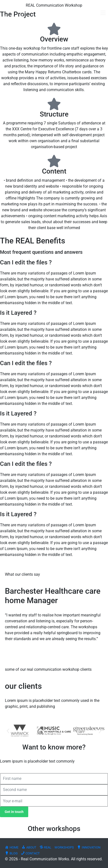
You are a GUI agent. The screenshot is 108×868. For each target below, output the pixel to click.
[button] (8, 731)
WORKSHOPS (64, 847)
